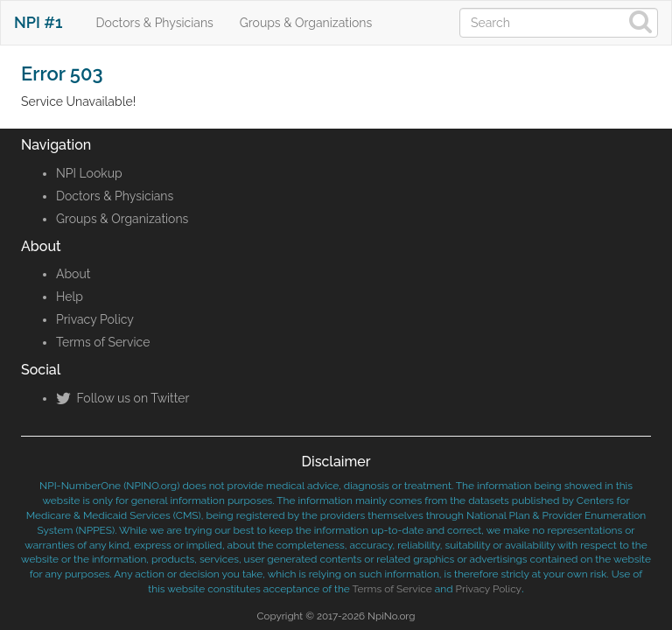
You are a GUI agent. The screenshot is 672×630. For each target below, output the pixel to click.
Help (70, 297)
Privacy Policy (95, 319)
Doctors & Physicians (155, 23)
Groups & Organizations (306, 23)
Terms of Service (103, 342)
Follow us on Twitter (122, 398)
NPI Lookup (89, 173)
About (73, 274)
